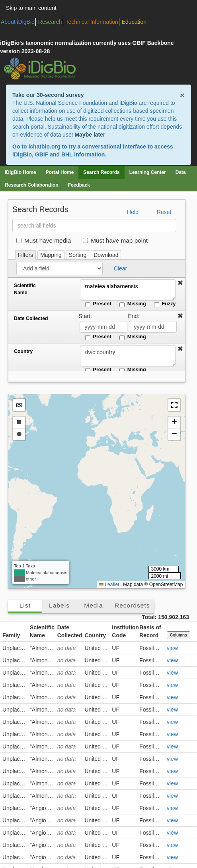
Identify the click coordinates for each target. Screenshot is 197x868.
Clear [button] (120, 268)
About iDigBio (18, 22)
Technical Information (92, 22)
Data (181, 172)
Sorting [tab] (78, 255)
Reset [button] (164, 212)
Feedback (79, 185)
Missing (133, 304)
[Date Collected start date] (103, 327)
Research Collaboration (32, 185)
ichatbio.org (44, 147)
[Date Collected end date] (153, 327)
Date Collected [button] (70, 631)
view (172, 648)
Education (134, 22)
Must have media (44, 240)
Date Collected (31, 318)
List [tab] (25, 605)
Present (98, 304)
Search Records (101, 172)
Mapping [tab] (51, 255)
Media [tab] (93, 605)
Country (23, 351)
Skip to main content (31, 8)
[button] (180, 283)
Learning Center (148, 172)
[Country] (128, 356)
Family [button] (11, 635)
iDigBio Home (20, 172)
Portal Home (60, 172)
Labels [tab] (59, 605)
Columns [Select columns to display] (178, 635)
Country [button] (95, 635)
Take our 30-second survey (48, 95)
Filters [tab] (25, 255)
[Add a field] (59, 268)
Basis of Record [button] (150, 631)
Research (50, 22)
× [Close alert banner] (182, 95)
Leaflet (109, 584)
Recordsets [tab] (132, 605)
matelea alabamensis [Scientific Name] (128, 290)
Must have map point (115, 240)
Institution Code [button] (125, 631)
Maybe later (90, 135)
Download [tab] (106, 255)
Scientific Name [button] (42, 631)
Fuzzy (165, 304)
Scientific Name (25, 289)
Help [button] (133, 212)
